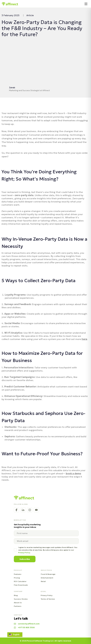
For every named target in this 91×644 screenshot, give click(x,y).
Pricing (17, 578)
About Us (18, 603)
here (84, 339)
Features (18, 574)
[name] (46, 533)
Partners (18, 606)
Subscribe (25, 559)
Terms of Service (48, 599)
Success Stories (21, 599)
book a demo (73, 473)
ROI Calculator (20, 581)
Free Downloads (21, 585)
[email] (46, 541)
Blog (16, 595)
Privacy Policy (47, 595)
